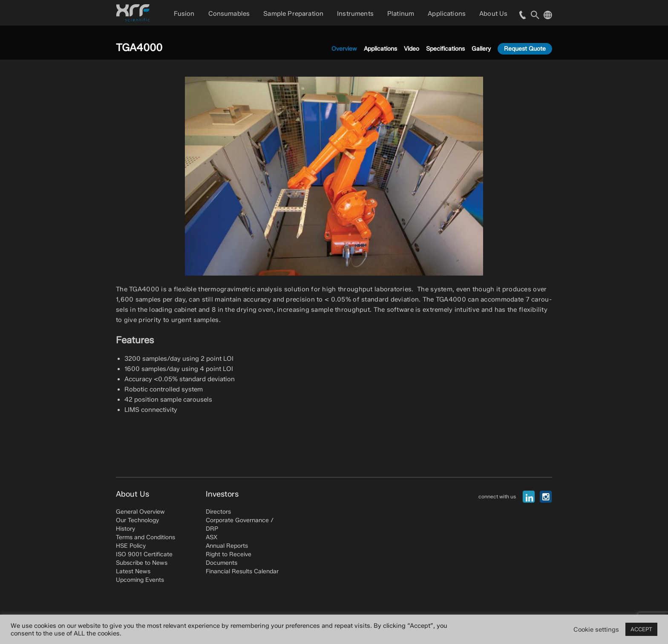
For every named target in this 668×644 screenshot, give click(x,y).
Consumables (229, 14)
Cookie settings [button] (596, 630)
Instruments (355, 14)
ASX (212, 537)
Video (412, 49)
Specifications (445, 49)
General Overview (140, 512)
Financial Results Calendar (242, 571)
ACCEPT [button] (641, 629)
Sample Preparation (293, 14)
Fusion (184, 14)
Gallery (481, 49)
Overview (344, 49)
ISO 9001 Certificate (144, 554)
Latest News (133, 571)
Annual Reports (227, 546)
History (125, 529)
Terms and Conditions (145, 537)
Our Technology (137, 520)
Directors (218, 512)
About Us (493, 14)
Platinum (401, 14)
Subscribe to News (142, 563)
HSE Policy (131, 546)
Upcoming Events (140, 580)
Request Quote (525, 49)
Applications (447, 14)
